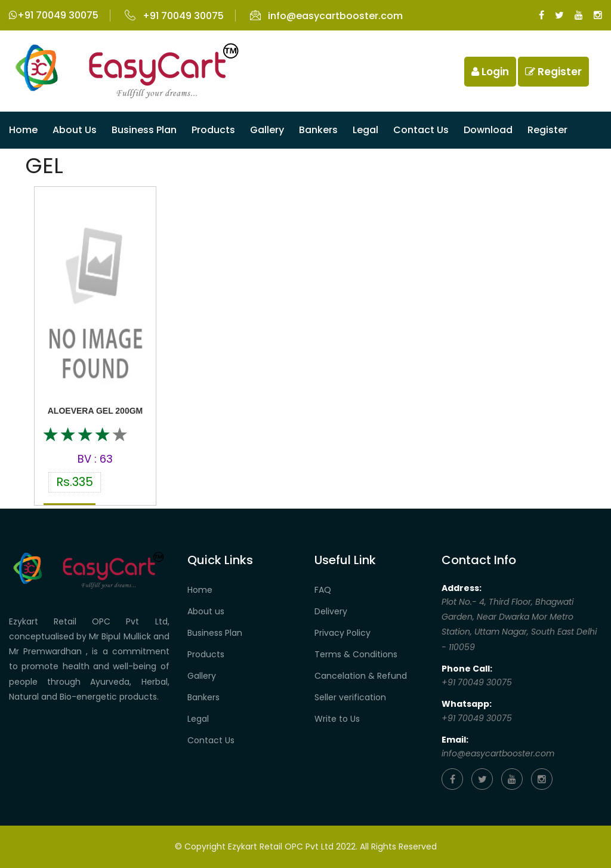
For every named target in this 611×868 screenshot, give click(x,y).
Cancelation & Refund (361, 676)
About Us (75, 130)
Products (213, 130)
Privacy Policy (342, 633)
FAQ (323, 590)
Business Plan (144, 130)
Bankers (318, 130)
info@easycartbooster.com (326, 16)
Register (553, 72)
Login (490, 72)
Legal (365, 130)
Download (488, 130)
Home (23, 130)
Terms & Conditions (356, 654)
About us (206, 611)
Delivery (331, 611)
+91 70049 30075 (54, 15)
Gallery (267, 130)
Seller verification (350, 697)
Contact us (421, 130)
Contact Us (211, 740)
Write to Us (337, 719)
